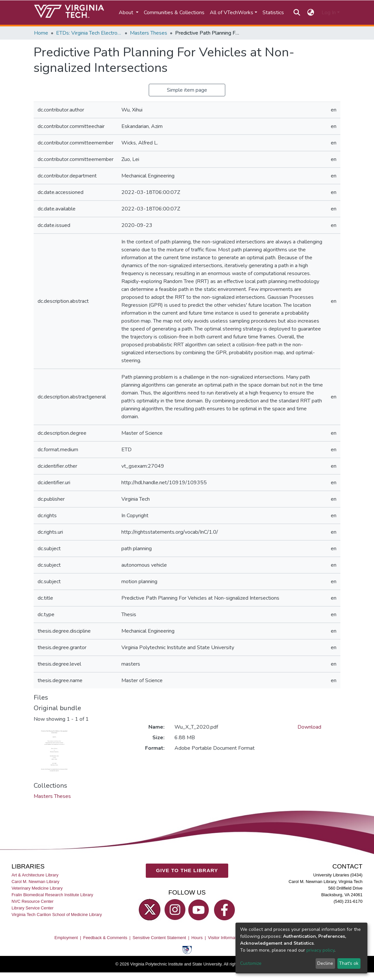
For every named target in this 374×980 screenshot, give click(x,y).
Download (309, 727)
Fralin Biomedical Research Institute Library (52, 895)
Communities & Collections (174, 13)
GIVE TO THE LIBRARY (187, 870)
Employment (66, 938)
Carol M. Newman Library (35, 881)
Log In (329, 13)
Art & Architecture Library (35, 875)
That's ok (349, 963)
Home (41, 33)
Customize (251, 963)
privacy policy (320, 950)
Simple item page (187, 90)
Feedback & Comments (105, 938)
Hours (197, 938)
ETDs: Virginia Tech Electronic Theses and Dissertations (89, 33)
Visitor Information (225, 938)
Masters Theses (149, 33)
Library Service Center (32, 908)
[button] (311, 13)
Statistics (273, 13)
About (127, 13)
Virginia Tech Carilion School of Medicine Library (57, 915)
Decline (325, 963)
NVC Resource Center (32, 901)
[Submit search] (297, 13)
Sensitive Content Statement (159, 938)
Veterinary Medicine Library (37, 888)
